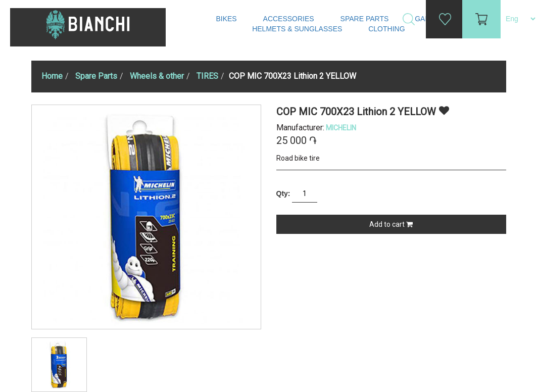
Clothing (387, 29)
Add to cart (391, 224)
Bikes (227, 19)
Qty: (283, 193)
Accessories (290, 19)
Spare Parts (366, 19)
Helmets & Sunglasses (298, 29)
